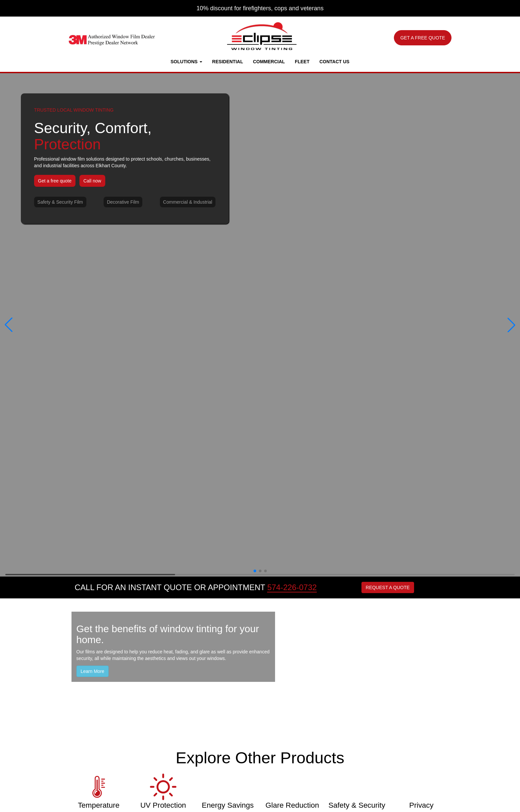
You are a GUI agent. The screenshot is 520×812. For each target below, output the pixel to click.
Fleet (302, 62)
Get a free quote (55, 181)
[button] (9, 325)
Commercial (269, 62)
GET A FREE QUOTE (423, 38)
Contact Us (334, 62)
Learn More (93, 671)
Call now (92, 181)
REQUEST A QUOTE (388, 587)
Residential (228, 62)
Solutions (186, 62)
